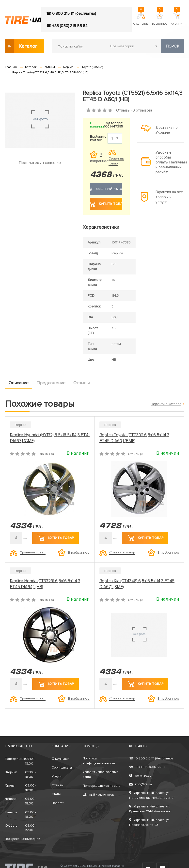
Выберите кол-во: (98, 138)
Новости (58, 803)
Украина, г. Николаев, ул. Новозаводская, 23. (150, 822)
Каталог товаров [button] (21, 46)
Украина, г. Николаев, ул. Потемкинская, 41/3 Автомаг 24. (153, 795)
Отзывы (81, 383)
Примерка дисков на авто (102, 786)
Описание (19, 383)
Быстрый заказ (106, 189)
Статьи (56, 794)
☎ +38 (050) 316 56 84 (67, 26)
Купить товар (106, 204)
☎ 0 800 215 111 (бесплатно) (71, 14)
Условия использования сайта (101, 774)
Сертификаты (62, 768)
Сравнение (141, 19)
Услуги (57, 776)
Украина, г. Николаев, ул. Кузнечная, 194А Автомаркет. (151, 809)
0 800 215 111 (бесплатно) (151, 758)
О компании (61, 759)
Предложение (51, 383)
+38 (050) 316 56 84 (147, 767)
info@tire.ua (141, 784)
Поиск (173, 46)
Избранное (160, 19)
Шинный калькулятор (98, 795)
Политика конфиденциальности (99, 761)
